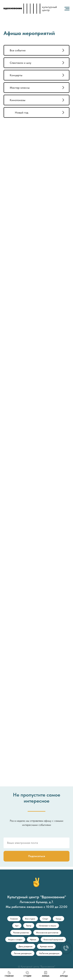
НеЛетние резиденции (49, 953)
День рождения (26, 946)
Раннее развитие (21, 933)
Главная (14, 919)
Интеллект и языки (47, 926)
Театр (29, 926)
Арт (17, 926)
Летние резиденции (23, 953)
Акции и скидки (15, 939)
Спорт (45, 919)
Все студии (30, 919)
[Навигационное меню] (67, 9)
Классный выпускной (53, 939)
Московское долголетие (47, 933)
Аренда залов (46, 946)
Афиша (33, 939)
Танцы (58, 919)
